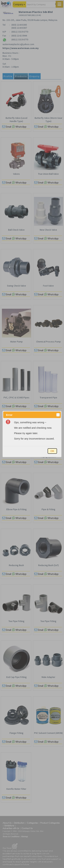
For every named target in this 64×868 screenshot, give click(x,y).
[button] (58, 415)
